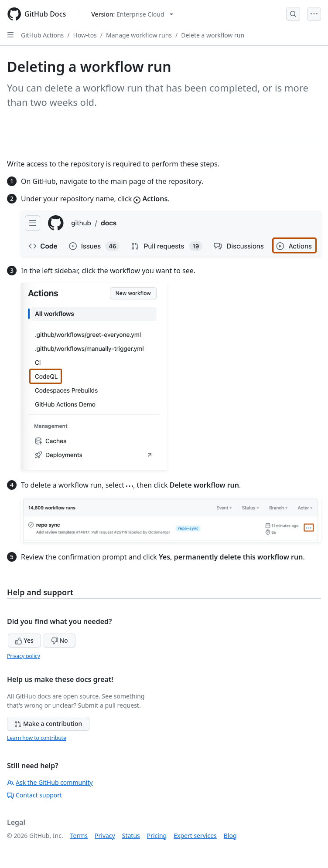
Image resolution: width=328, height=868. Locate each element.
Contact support (34, 795)
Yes (24, 640)
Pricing (157, 836)
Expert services (195, 836)
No (60, 640)
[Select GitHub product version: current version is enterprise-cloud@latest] (132, 14)
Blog (230, 836)
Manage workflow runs (139, 35)
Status (131, 836)
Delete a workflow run (213, 35)
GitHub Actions (42, 35)
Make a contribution (48, 724)
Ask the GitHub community (50, 782)
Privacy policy (24, 656)
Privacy (105, 836)
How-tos (85, 35)
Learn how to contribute (37, 738)
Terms (79, 836)
